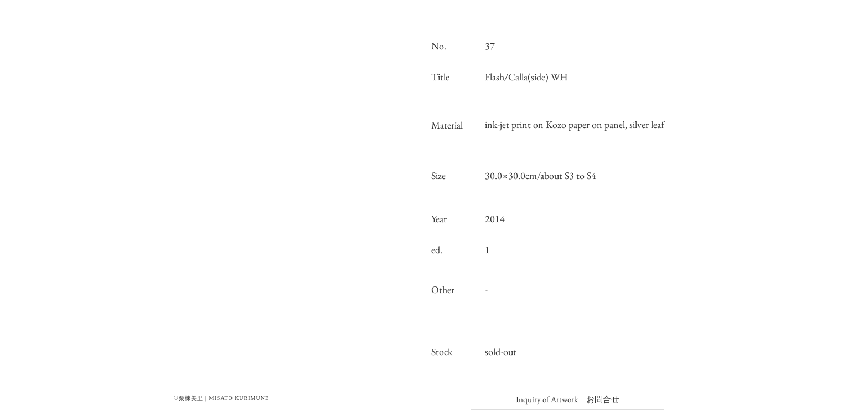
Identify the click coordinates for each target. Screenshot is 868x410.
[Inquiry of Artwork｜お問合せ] (567, 399)
